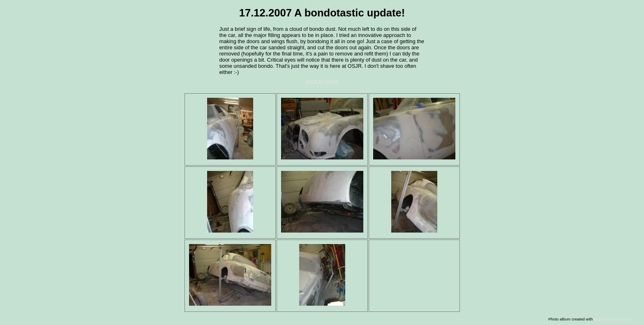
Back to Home (322, 81)
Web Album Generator (613, 319)
